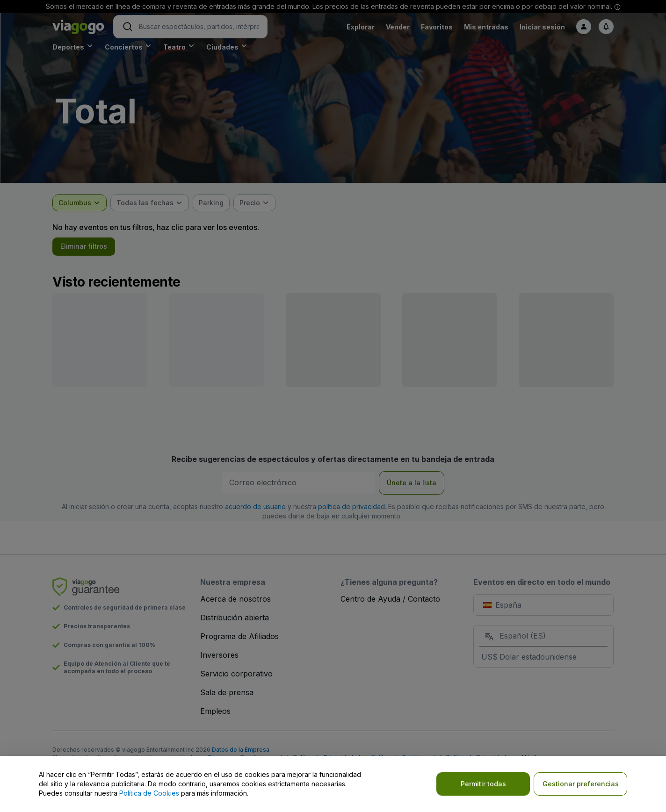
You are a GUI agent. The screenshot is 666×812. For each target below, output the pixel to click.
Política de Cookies (149, 793)
